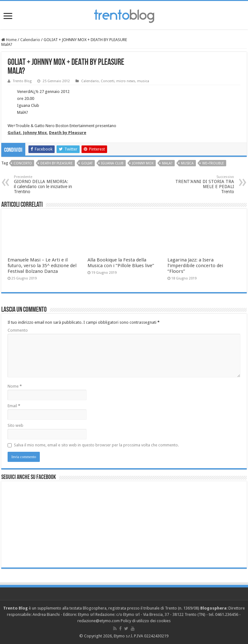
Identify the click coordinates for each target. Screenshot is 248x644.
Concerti (108, 81)
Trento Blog (22, 81)
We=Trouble (213, 163)
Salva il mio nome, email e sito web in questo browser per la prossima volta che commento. (96, 445)
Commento (18, 330)
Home (9, 40)
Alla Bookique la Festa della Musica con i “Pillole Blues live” (121, 263)
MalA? (167, 163)
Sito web (15, 425)
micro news (126, 81)
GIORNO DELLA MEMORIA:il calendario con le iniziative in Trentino (46, 184)
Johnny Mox (35, 133)
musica (143, 81)
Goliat (14, 133)
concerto (23, 163)
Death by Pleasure (68, 133)
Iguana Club (112, 163)
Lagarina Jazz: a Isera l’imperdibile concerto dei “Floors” (195, 266)
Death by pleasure (57, 163)
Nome (15, 386)
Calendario (30, 40)
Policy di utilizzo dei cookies (146, 621)
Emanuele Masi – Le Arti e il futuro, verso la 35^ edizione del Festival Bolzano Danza (42, 266)
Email (14, 406)
